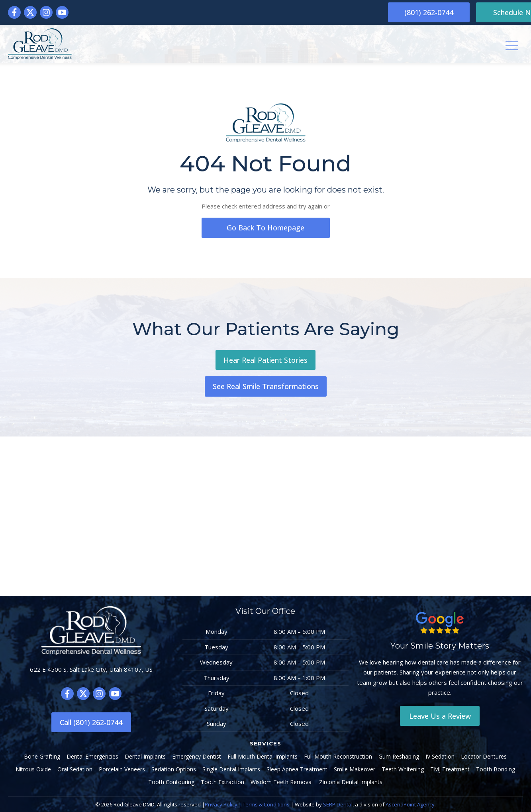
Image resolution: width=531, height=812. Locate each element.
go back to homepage (266, 228)
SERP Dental (338, 804)
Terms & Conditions (266, 804)
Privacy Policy (221, 804)
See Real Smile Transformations (266, 387)
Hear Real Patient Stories (265, 360)
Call (91, 723)
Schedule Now (483, 12)
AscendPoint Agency (410, 804)
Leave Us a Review (440, 716)
